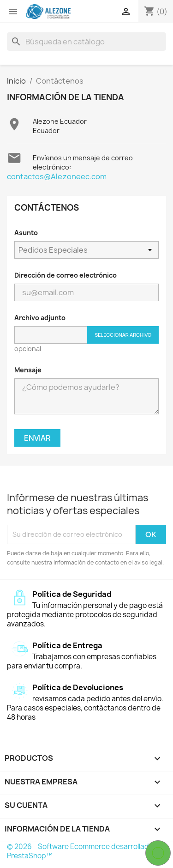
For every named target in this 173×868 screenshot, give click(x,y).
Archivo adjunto (40, 318)
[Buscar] (86, 42)
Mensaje (28, 370)
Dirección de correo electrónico (66, 275)
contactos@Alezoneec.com (57, 176)
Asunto (26, 233)
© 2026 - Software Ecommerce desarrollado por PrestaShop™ (86, 851)
